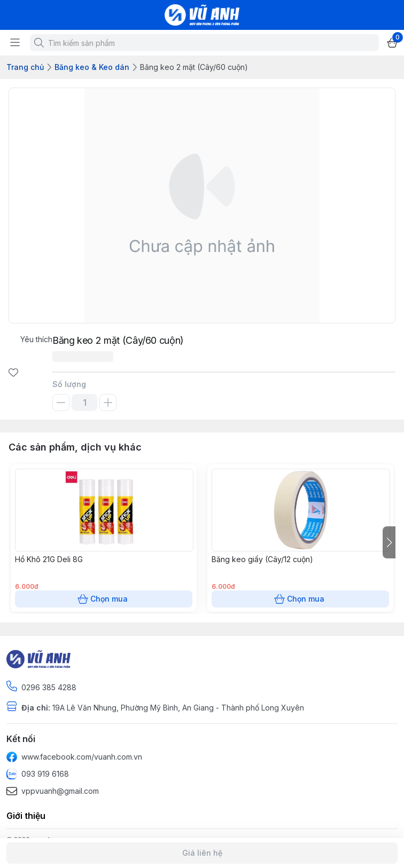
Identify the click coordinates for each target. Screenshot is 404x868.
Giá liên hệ (202, 853)
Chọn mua (104, 599)
